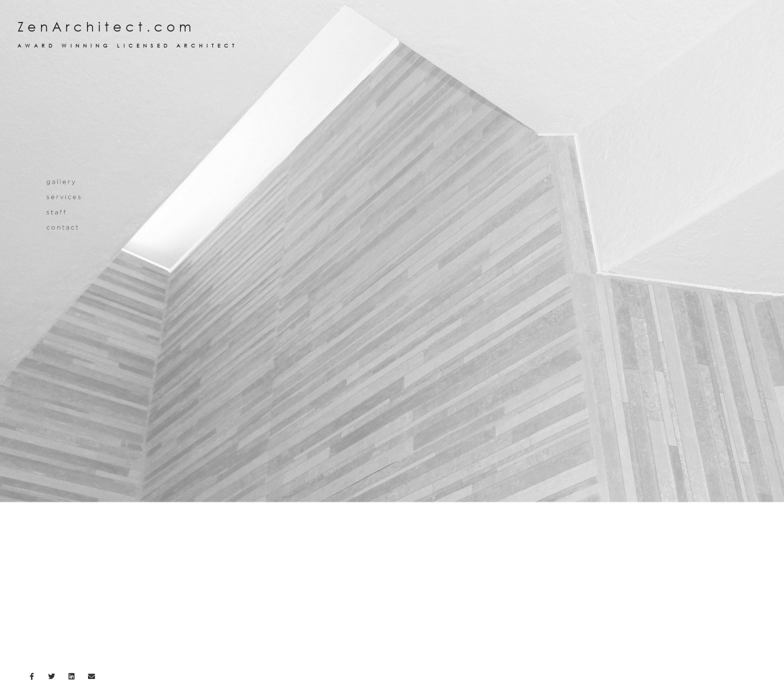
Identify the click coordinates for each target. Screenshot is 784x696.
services (64, 242)
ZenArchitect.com (392, 34)
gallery (62, 227)
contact (63, 272)
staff (57, 257)
